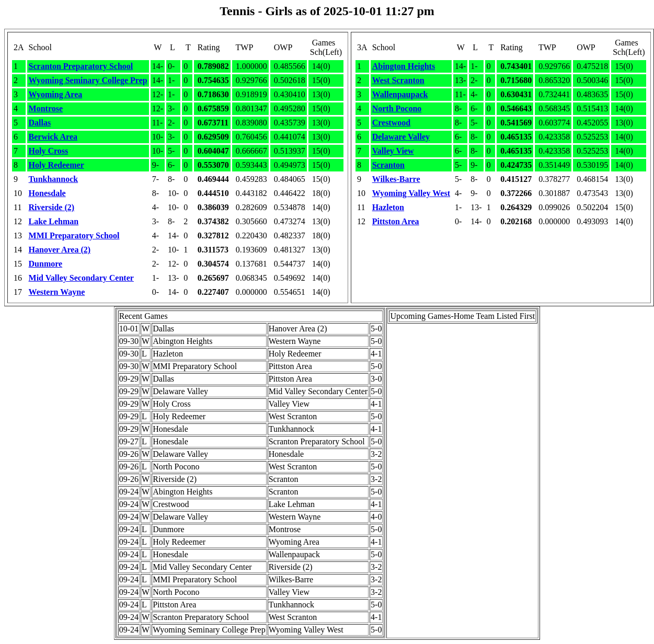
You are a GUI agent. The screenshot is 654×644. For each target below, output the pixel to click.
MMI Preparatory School (74, 235)
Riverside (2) (52, 207)
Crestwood (391, 123)
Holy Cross (49, 151)
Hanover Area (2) (60, 250)
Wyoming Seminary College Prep (88, 80)
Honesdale (47, 193)
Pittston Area (396, 221)
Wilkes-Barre (396, 179)
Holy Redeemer (56, 165)
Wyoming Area (56, 94)
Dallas (40, 123)
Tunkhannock (54, 179)
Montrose (46, 108)
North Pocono (397, 108)
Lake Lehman (54, 221)
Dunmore (46, 264)
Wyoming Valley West (411, 193)
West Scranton (398, 80)
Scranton (388, 165)
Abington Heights (404, 66)
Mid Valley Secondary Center (81, 278)
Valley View (393, 151)
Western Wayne (57, 292)
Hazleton (388, 207)
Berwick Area (53, 137)
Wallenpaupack (400, 94)
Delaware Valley (401, 137)
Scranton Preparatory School (81, 66)
